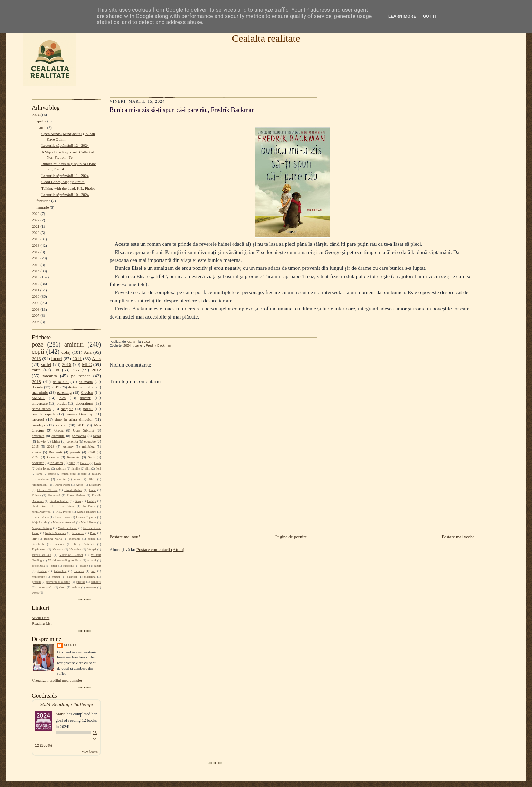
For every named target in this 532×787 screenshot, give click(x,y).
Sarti (91, 457)
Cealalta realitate (266, 38)
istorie (52, 474)
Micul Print (41, 618)
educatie (90, 441)
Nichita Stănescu (55, 533)
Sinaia (92, 539)
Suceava (59, 544)
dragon (84, 566)
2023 (36, 214)
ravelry (97, 474)
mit (93, 571)
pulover (81, 582)
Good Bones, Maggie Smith (63, 182)
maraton (79, 571)
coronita (72, 441)
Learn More (402, 16)
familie (75, 468)
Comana (53, 457)
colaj (66, 352)
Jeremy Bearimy (79, 414)
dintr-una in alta (81, 387)
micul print (68, 474)
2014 (36, 271)
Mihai (56, 441)
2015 (36, 265)
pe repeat (81, 376)
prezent (36, 582)
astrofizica (38, 566)
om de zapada (44, 414)
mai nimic (40, 392)
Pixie (93, 533)
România (75, 539)
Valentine (75, 549)
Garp (78, 501)
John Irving (43, 468)
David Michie (73, 490)
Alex (96, 358)
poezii (88, 409)
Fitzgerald (54, 495)
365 (75, 370)
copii (38, 352)
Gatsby (91, 501)
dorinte (37, 387)
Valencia (58, 549)
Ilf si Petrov (65, 506)
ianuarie (42, 207)
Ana (88, 352)
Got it (430, 16)
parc (84, 474)
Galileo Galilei (59, 501)
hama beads (41, 409)
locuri (57, 358)
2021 (36, 226)
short (63, 587)
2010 (36, 296)
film (88, 468)
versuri (61, 425)
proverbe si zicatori (58, 582)
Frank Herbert (76, 495)
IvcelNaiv (89, 506)
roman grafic (45, 587)
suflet (46, 364)
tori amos (56, 463)
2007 (36, 315)
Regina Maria (53, 539)
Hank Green (40, 506)
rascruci (38, 419)
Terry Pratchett (84, 544)
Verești (92, 549)
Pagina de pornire (291, 537)
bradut (62, 403)
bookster (38, 463)
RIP (34, 539)
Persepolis (78, 533)
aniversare (40, 403)
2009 (36, 303)
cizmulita (58, 436)
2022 (36, 220)
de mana (86, 382)
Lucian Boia (62, 517)
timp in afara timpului (74, 419)
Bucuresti (56, 452)
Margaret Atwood (64, 522)
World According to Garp (65, 560)
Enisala (36, 495)
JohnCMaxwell (41, 512)
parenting (64, 392)
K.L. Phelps (64, 512)
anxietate (38, 436)
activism (61, 468)
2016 (36, 258)
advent (85, 398)
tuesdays (38, 425)
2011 (36, 290)
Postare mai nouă (125, 537)
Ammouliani (40, 485)
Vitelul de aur (42, 555)
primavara (79, 436)
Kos (63, 398)
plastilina (90, 577)
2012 (36, 284)
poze (38, 344)
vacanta (50, 376)
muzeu (56, 577)
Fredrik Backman (159, 345)
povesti (75, 452)
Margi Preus (89, 522)
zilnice (36, 452)
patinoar (72, 577)
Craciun (87, 392)
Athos (80, 485)
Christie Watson (47, 490)
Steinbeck (38, 544)
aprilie (41, 121)
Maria (71, 645)
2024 (36, 115)
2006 (36, 322)
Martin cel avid (68, 528)
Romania (73, 457)
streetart (91, 587)
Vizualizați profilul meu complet (57, 680)
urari (77, 479)
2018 (36, 245)
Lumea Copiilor (86, 517)
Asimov (68, 447)
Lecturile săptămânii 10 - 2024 (65, 195)
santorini (43, 479)
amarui (92, 560)
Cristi (97, 463)
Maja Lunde (39, 522)
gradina (42, 571)
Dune (92, 490)
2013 (36, 277)
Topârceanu (39, 549)
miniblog (88, 447)
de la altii (61, 382)
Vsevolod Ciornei (71, 555)
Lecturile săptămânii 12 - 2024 (65, 145)
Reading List (42, 623)
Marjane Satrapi (42, 528)
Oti (56, 370)
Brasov (84, 463)
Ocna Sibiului (83, 430)
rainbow (96, 582)
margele (67, 409)
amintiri (74, 344)
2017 (36, 252)
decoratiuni (84, 403)
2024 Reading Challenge (66, 704)
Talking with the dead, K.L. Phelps (68, 188)
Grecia (59, 430)
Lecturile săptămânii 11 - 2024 (65, 176)
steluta (76, 587)
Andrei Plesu (62, 485)
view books (90, 752)
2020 (36, 233)
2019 (36, 239)
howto (41, 441)
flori (98, 468)
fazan (98, 566)
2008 (36, 309)
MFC (87, 364)
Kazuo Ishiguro (87, 512)
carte (36, 370)
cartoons (68, 566)
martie (41, 127)
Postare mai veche (458, 537)
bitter (54, 566)
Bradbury (95, 485)
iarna (39, 474)
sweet (35, 592)
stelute (61, 479)
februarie (43, 201)
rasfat (97, 436)
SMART (38, 398)
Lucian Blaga (40, 517)
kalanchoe (60, 571)
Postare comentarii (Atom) (160, 549)
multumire (38, 577)
